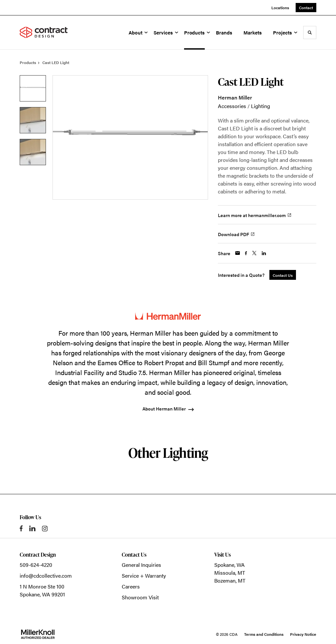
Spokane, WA (230, 565)
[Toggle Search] (310, 33)
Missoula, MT (230, 573)
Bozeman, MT (230, 580)
